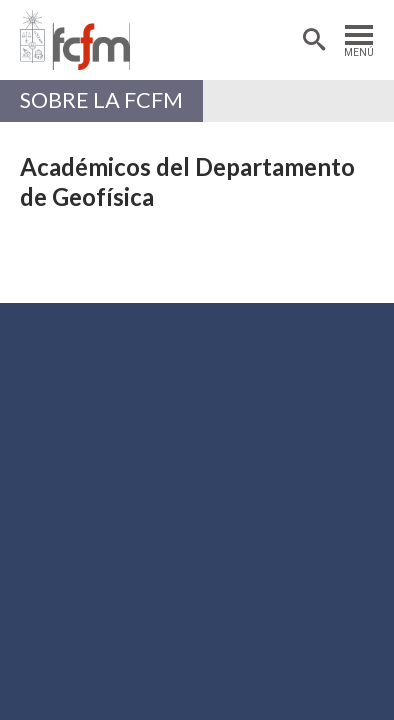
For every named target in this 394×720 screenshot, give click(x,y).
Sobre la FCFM (101, 100)
